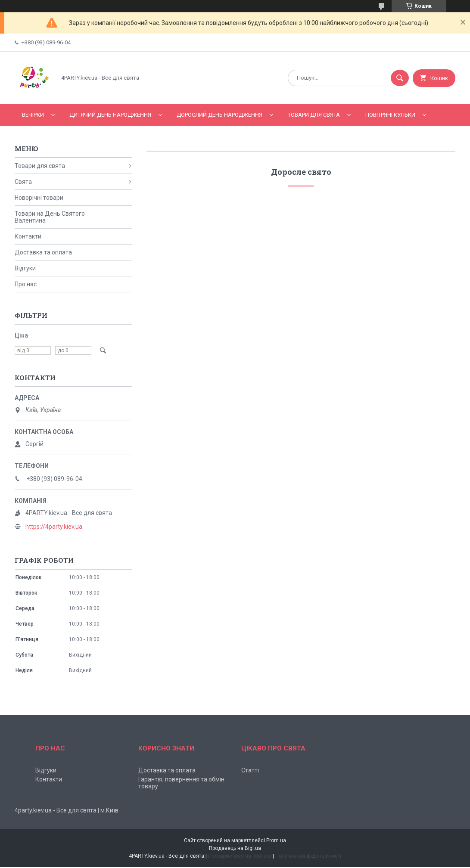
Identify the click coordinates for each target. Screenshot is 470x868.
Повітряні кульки (390, 115)
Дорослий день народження (219, 115)
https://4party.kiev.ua (54, 527)
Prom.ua (276, 840)
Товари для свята (314, 115)
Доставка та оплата (43, 252)
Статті (250, 770)
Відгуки (25, 268)
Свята (23, 182)
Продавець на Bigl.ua (235, 848)
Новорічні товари (39, 198)
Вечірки (33, 115)
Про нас (26, 284)
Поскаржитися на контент (240, 856)
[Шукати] (400, 78)
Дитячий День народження (110, 115)
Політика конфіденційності (308, 856)
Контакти (28, 236)
